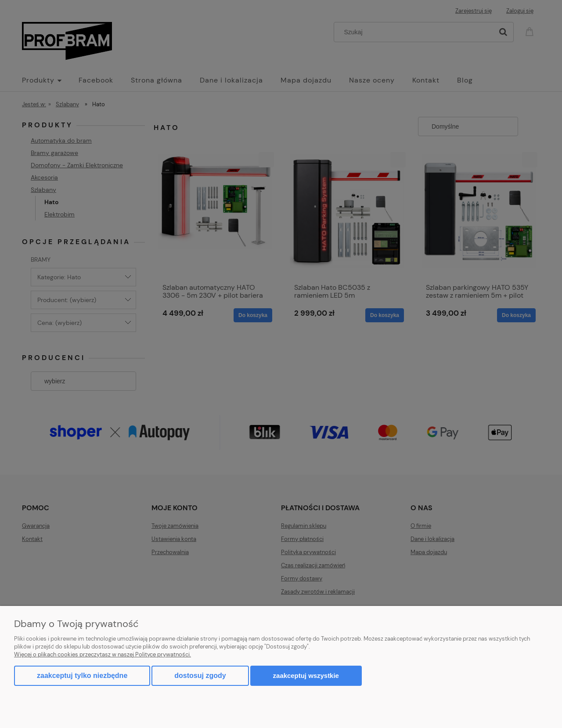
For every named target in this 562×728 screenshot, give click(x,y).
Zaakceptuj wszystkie (306, 676)
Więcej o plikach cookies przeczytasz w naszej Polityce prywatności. (103, 654)
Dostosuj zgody (200, 676)
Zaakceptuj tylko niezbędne (82, 676)
